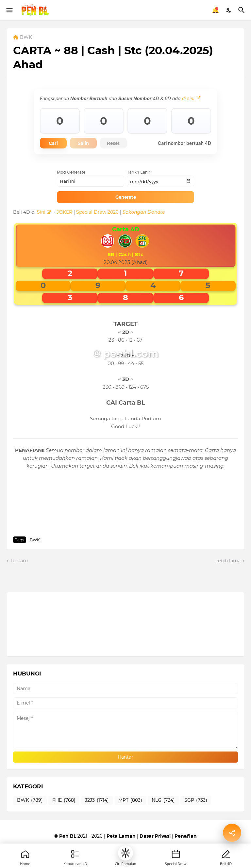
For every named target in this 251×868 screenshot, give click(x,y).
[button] (125, 853)
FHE (64, 801)
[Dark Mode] (229, 10)
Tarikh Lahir (139, 173)
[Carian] (242, 10)
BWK (26, 38)
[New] (176, 854)
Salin (90, 144)
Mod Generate (71, 173)
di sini (191, 98)
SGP (196, 801)
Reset (125, 144)
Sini (44, 213)
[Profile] (226, 854)
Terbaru (19, 562)
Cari (56, 144)
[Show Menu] (9, 10)
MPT (130, 801)
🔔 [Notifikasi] (215, 10)
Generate (126, 198)
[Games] (75, 854)
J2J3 (97, 801)
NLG (163, 801)
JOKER (64, 213)
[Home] (25, 854)
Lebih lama (228, 562)
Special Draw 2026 (97, 213)
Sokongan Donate (144, 213)
